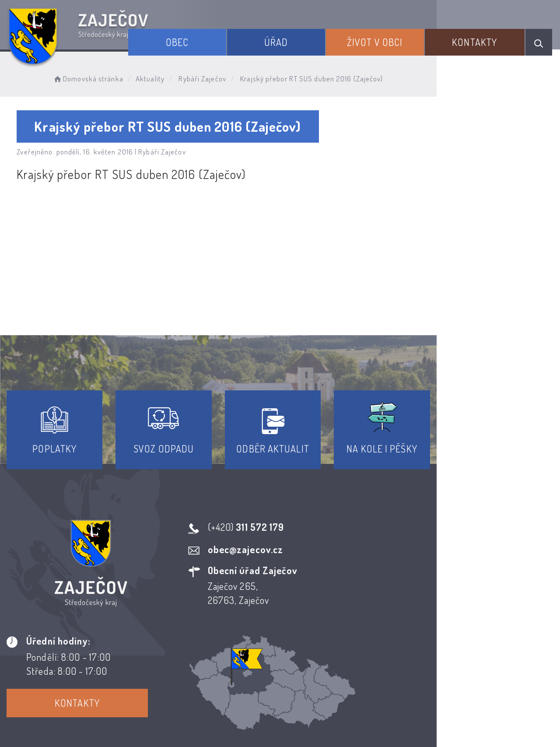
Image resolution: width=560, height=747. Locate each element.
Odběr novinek (313, 668)
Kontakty (481, 39)
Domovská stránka (99, 77)
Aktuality (161, 77)
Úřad (301, 39)
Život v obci (390, 39)
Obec (212, 39)
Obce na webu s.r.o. (419, 711)
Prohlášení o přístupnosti (216, 668)
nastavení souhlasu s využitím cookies (476, 725)
